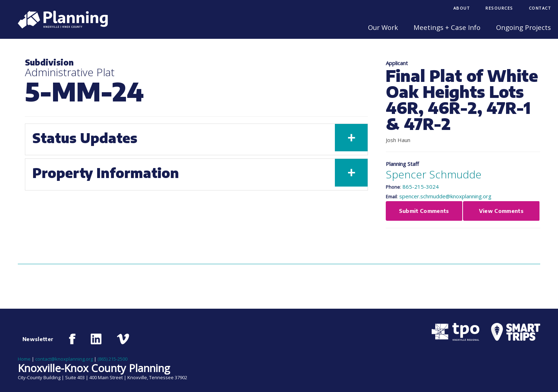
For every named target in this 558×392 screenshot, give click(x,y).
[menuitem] (462, 9)
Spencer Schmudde (434, 174)
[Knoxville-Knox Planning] (59, 26)
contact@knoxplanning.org (64, 359)
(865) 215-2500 (112, 359)
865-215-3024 (421, 187)
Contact (540, 8)
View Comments (501, 211)
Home (24, 359)
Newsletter (38, 339)
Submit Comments (424, 211)
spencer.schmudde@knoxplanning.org (445, 196)
